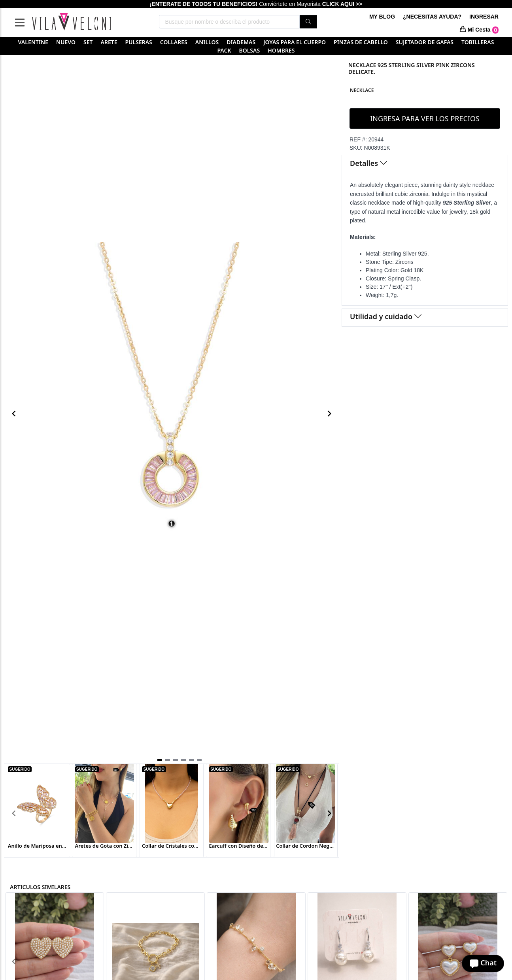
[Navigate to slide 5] (191, 760)
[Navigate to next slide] (329, 414)
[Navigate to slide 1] (160, 760)
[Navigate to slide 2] (168, 760)
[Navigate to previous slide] (14, 414)
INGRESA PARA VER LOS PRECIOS (425, 119)
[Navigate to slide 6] (199, 760)
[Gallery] (172, 414)
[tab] (425, 164)
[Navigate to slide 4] (183, 760)
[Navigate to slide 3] (176, 760)
